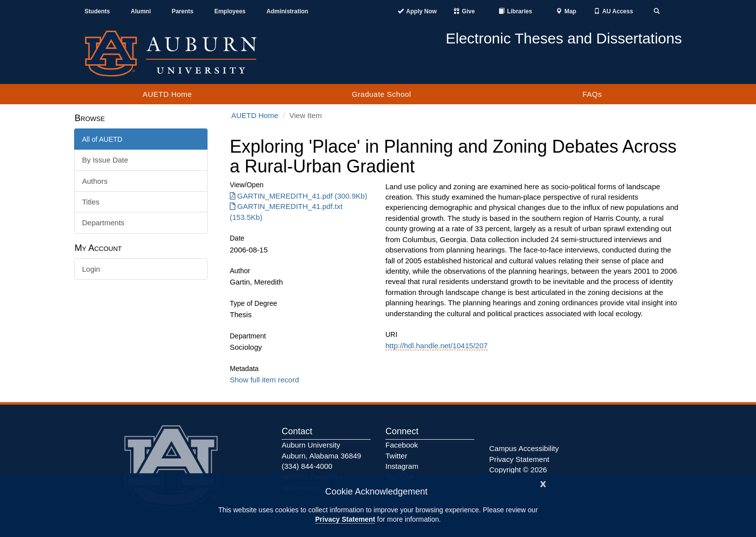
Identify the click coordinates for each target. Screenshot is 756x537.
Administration (287, 11)
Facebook (402, 445)
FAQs (592, 94)
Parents (182, 11)
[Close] (543, 483)
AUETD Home (167, 94)
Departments (103, 223)
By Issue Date (105, 160)
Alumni (141, 11)
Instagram (402, 466)
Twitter (396, 456)
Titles (91, 202)
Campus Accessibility (524, 448)
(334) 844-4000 (307, 466)
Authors (95, 181)
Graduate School (381, 94)
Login (91, 269)
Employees (230, 11)
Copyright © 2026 (518, 470)
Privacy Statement (345, 519)
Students (97, 11)
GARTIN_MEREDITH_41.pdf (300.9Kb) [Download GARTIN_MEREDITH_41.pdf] (298, 196)
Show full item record (264, 380)
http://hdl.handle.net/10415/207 (437, 346)
